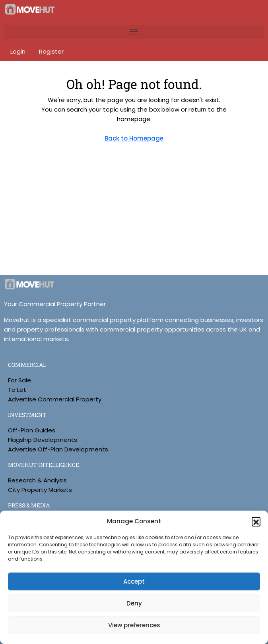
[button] (256, 521)
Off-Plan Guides (32, 430)
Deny (134, 603)
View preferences (134, 625)
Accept (134, 581)
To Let (17, 390)
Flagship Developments (43, 440)
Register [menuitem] (51, 51)
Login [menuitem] (19, 51)
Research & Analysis (37, 480)
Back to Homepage (134, 138)
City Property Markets (40, 490)
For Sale (19, 380)
